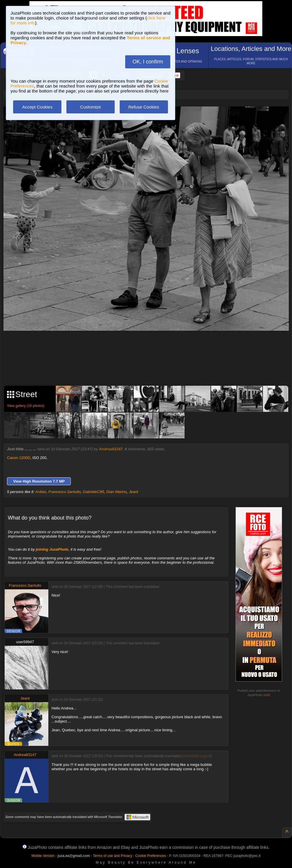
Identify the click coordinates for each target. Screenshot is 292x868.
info (267, 695)
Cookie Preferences (151, 856)
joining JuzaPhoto (52, 549)
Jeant (134, 492)
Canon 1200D (19, 458)
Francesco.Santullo (64, 492)
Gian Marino (117, 492)
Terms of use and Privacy (113, 856)
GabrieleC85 (93, 492)
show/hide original (197, 756)
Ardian (41, 492)
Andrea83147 (111, 449)
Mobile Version (43, 856)
